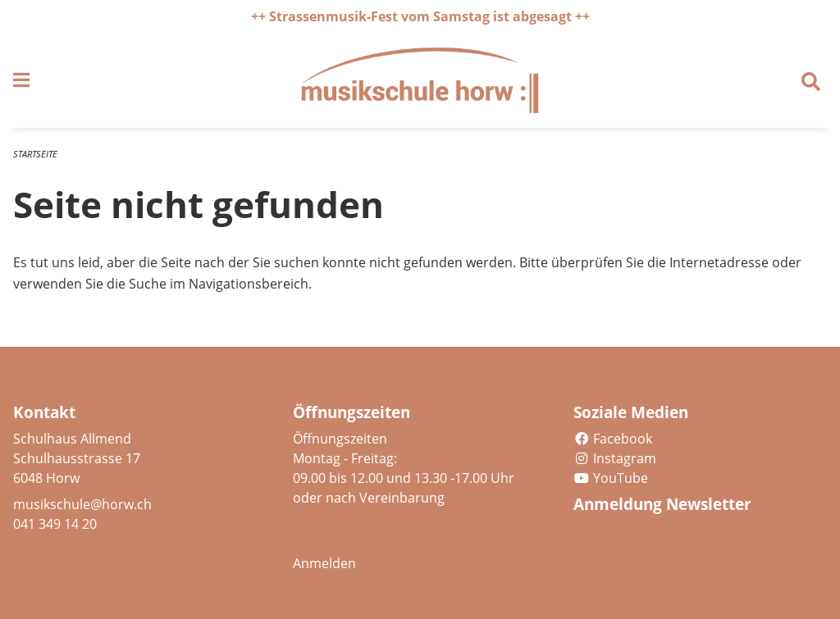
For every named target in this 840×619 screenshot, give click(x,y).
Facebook (613, 439)
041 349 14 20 (55, 524)
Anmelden (324, 563)
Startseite (35, 154)
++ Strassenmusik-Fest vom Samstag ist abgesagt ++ (420, 16)
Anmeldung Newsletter (662, 504)
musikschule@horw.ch (82, 504)
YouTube (611, 478)
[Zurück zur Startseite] (420, 80)
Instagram (615, 458)
